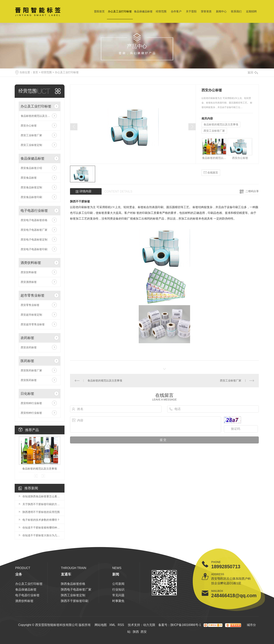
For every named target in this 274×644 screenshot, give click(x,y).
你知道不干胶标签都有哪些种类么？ (41, 528)
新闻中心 (221, 11)
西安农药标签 (29, 347)
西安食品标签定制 (31, 187)
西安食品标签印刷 (31, 197)
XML (112, 625)
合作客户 (176, 11)
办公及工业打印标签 (120, 11)
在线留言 (211, 173)
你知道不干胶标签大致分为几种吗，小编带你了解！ (41, 535)
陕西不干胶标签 (80, 201)
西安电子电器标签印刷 (34, 249)
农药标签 (27, 338)
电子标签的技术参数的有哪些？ (41, 520)
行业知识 (118, 589)
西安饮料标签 (29, 272)
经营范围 (161, 11)
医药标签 (27, 361)
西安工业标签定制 (31, 145)
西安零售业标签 (30, 305)
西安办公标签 (29, 126)
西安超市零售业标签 (33, 324)
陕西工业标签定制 (73, 595)
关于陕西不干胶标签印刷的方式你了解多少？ (41, 504)
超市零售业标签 (33, 295)
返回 (253, 72)
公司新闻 (118, 584)
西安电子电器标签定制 (34, 240)
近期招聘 (251, 11)
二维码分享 (252, 191)
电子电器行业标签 (34, 211)
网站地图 (101, 625)
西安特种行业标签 (31, 403)
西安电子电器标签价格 (34, 220)
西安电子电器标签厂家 (34, 230)
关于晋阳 (191, 11)
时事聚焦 (118, 601)
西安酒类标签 (29, 282)
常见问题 (118, 595)
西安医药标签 (29, 380)
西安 (144, 632)
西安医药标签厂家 (31, 370)
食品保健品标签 (143, 11)
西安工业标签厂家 (31, 135)
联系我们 (236, 11)
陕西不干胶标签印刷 (75, 601)
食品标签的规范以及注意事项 (38, 116)
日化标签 (27, 394)
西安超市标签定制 (31, 315)
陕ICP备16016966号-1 (186, 625)
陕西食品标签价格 (73, 584)
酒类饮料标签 (31, 263)
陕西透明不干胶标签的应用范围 (41, 512)
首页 (35, 72)
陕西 (136, 632)
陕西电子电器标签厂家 (76, 589)
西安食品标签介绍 (31, 168)
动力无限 (149, 625)
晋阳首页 (99, 11)
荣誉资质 (206, 11)
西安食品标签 (29, 178)
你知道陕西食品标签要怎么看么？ (41, 496)
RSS (121, 625)
